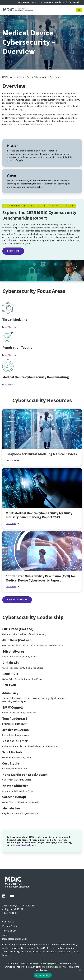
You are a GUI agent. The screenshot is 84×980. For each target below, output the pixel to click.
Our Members (46, 2)
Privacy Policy (10, 926)
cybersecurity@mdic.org (23, 845)
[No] (80, 970)
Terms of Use (9, 931)
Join (5, 935)
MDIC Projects (9, 77)
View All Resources (17, 600)
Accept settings (43, 975)
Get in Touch (61, 2)
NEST (35, 2)
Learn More (13, 251)
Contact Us (8, 922)
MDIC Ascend (24, 2)
